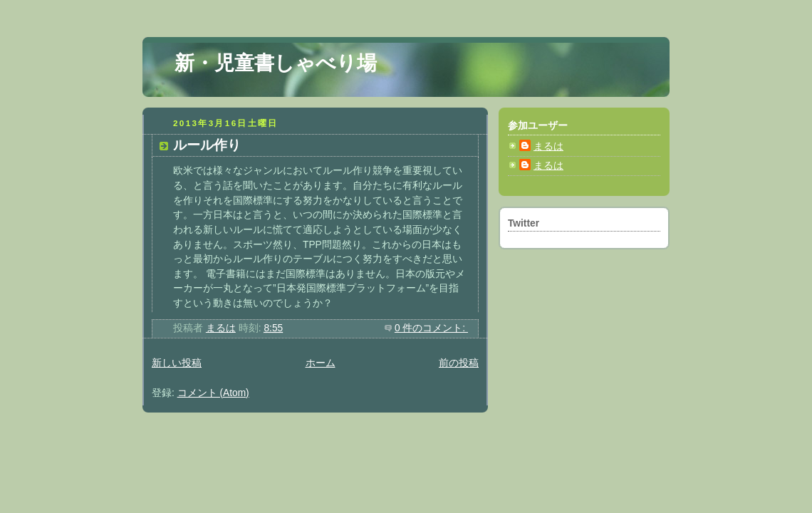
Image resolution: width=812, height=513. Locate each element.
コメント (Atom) (213, 393)
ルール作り (207, 145)
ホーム (321, 363)
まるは (548, 146)
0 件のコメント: (431, 328)
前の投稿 (459, 363)
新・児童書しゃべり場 (276, 63)
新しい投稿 (177, 363)
